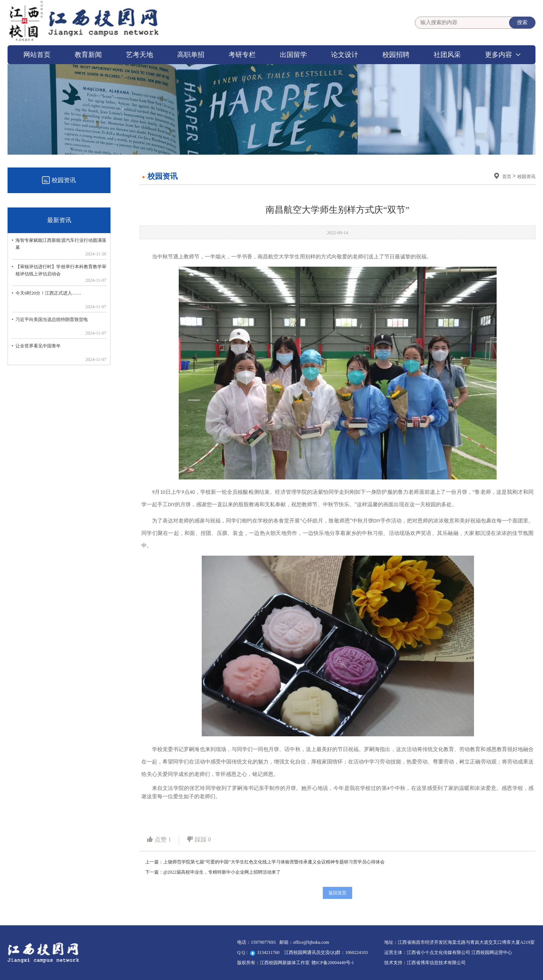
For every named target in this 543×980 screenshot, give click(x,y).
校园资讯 (526, 177)
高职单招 (191, 55)
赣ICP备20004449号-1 (333, 963)
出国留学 (293, 55)
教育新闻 (88, 55)
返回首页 (337, 893)
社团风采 (447, 55)
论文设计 (345, 55)
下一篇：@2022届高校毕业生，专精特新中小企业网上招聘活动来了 (213, 872)
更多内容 (499, 55)
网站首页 (37, 55)
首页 (507, 177)
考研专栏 (242, 55)
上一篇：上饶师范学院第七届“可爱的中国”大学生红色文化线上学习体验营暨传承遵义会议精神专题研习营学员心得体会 (265, 862)
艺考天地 (140, 55)
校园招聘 (396, 55)
